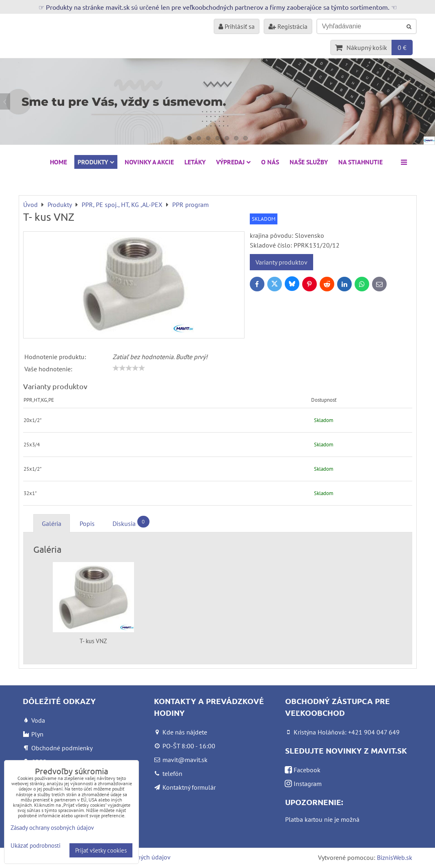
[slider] (129, 368)
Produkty (96, 162)
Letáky (195, 162)
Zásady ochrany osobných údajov (52, 828)
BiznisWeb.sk (395, 857)
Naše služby (309, 162)
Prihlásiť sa (237, 26)
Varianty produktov (281, 262)
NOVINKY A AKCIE (149, 162)
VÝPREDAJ (233, 162)
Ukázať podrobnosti (36, 846)
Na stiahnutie (360, 162)
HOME (58, 162)
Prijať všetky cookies (101, 850)
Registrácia (288, 26)
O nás (270, 162)
